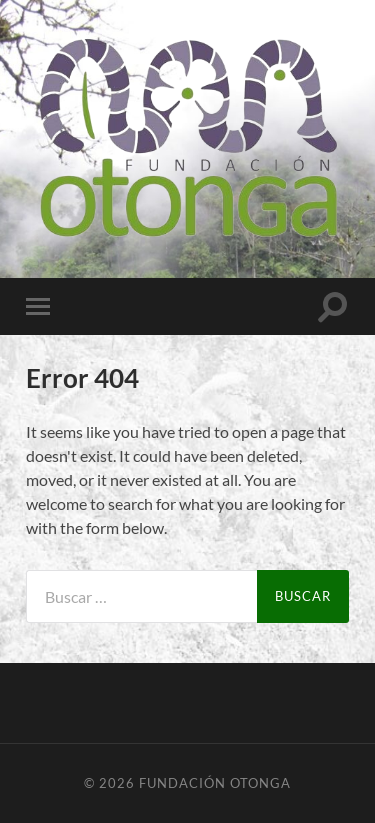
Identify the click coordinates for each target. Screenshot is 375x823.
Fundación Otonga (215, 783)
